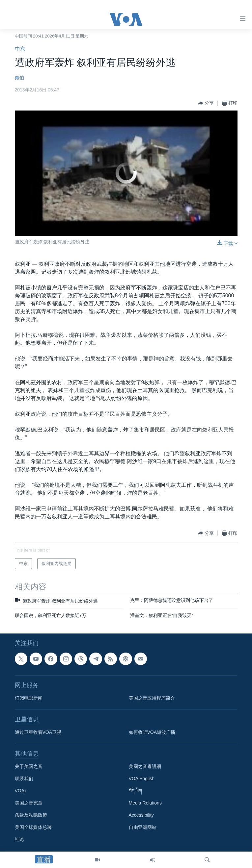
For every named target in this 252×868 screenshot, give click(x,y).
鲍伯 (19, 78)
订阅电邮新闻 (29, 698)
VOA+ (21, 791)
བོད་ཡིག (135, 791)
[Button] (206, 103)
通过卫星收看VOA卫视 (38, 732)
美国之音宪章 (29, 803)
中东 (20, 49)
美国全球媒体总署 (33, 827)
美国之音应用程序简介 (152, 698)
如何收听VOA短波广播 (152, 732)
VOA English (142, 779)
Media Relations (145, 803)
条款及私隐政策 (31, 815)
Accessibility (141, 815)
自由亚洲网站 (143, 827)
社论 (19, 839)
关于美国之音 (29, 766)
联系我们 (24, 779)
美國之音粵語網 (145, 766)
